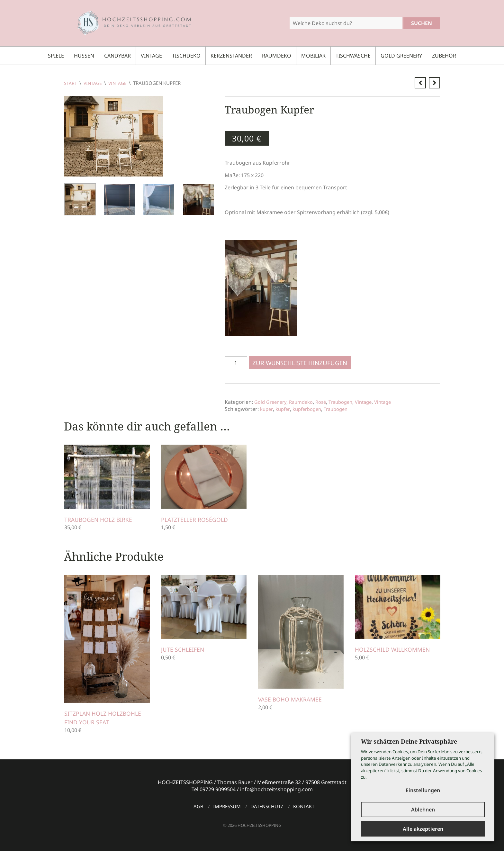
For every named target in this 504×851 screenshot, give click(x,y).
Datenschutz (267, 806)
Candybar (117, 56)
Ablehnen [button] (423, 809)
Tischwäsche (353, 56)
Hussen (84, 56)
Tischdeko (186, 56)
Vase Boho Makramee (292, 699)
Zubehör (444, 56)
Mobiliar (313, 56)
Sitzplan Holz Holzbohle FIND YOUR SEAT (106, 718)
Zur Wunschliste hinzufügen (301, 363)
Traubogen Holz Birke (101, 520)
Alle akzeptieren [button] (423, 829)
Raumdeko (277, 56)
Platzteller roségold (197, 520)
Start (71, 83)
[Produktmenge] (236, 363)
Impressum (227, 806)
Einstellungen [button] (423, 787)
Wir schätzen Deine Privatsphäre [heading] (409, 739)
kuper (267, 409)
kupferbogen (310, 409)
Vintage (151, 56)
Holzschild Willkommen (395, 649)
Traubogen (349, 402)
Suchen (422, 23)
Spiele (56, 56)
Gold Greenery (401, 56)
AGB (198, 806)
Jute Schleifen (184, 649)
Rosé (327, 402)
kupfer (284, 409)
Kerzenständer (231, 56)
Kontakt (304, 806)
